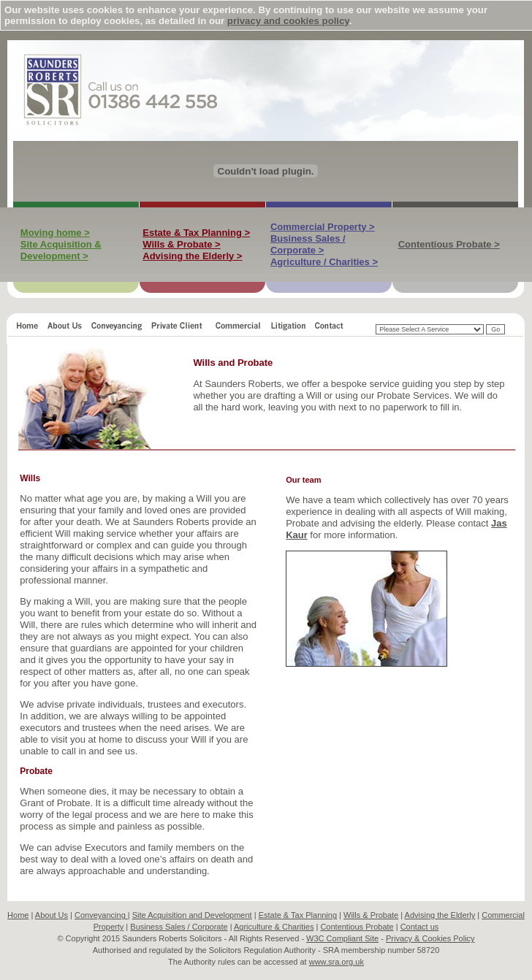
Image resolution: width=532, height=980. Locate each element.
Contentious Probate (357, 927)
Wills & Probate (371, 915)
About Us (52, 915)
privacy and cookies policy (288, 21)
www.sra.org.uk (337, 962)
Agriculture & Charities (274, 927)
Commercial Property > (323, 227)
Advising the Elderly (440, 915)
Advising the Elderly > (192, 256)
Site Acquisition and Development (192, 915)
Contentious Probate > (449, 244)
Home (18, 915)
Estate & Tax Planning (298, 915)
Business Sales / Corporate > (308, 244)
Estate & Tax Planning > (196, 233)
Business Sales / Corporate (179, 927)
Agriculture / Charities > (324, 262)
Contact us (420, 927)
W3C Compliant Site (342, 938)
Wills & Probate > (181, 244)
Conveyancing (101, 915)
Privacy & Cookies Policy (430, 938)
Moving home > (55, 233)
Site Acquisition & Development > (61, 250)
